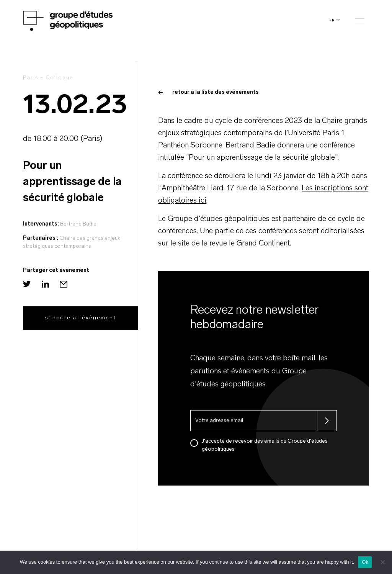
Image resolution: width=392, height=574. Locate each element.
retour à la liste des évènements (208, 92)
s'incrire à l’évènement (81, 318)
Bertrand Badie (78, 224)
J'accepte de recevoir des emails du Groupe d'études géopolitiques (265, 445)
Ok (365, 562)
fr (332, 20)
